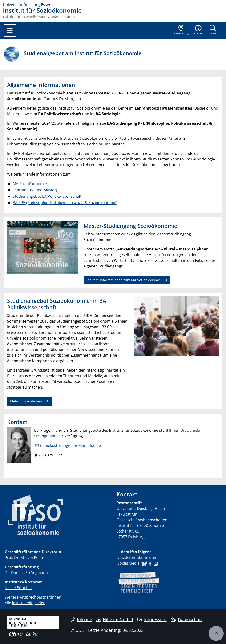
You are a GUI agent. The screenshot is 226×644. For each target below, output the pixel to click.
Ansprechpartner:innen (40, 597)
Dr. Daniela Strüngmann (26, 573)
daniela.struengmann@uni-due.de (71, 445)
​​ (144, 563)
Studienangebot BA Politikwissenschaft (47, 196)
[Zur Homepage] (113, 5)
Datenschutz (187, 619)
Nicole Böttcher (18, 588)
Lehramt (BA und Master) (35, 190)
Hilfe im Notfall (115, 619)
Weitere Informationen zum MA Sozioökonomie (124, 280)
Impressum (152, 619)
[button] (199, 30)
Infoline (81, 619)
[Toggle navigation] (10, 30)
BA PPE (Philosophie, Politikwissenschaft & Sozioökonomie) (65, 203)
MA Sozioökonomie (30, 184)
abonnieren (147, 558)
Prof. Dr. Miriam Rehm (24, 558)
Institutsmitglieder (28, 603)
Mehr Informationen (26, 401)
